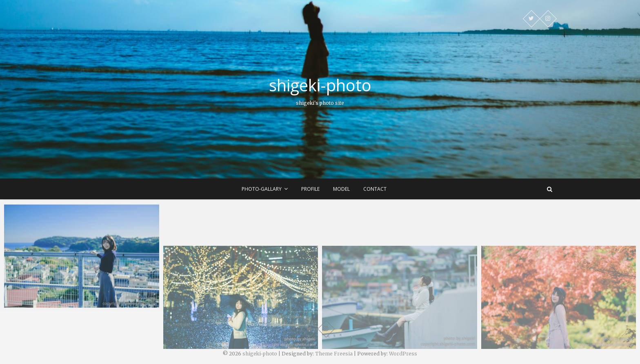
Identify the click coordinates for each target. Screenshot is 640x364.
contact (375, 189)
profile (310, 189)
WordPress (403, 354)
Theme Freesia (334, 354)
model (341, 189)
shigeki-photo (320, 85)
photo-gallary (262, 189)
